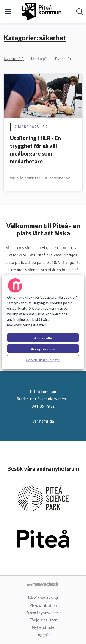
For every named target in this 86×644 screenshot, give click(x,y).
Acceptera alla (43, 349)
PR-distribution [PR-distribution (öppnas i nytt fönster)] (43, 605)
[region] (43, 322)
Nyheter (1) (14, 59)
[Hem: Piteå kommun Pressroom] (42, 11)
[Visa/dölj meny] (8, 11)
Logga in (43, 635)
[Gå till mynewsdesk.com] (43, 584)
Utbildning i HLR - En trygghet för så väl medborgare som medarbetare (35, 150)
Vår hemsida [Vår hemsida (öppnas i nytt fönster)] (43, 421)
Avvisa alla (43, 338)
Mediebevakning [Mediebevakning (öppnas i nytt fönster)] (43, 598)
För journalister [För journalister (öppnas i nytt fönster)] (43, 620)
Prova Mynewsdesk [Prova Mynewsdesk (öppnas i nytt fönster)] (43, 613)
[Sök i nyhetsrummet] (80, 11)
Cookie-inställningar (43, 359)
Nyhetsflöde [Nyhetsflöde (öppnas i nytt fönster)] (43, 627)
